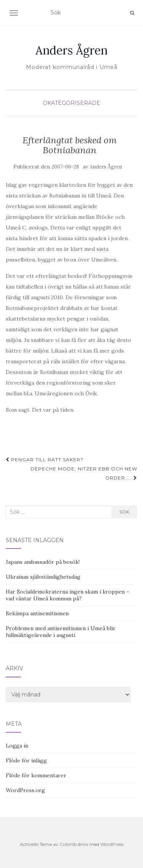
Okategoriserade (71, 103)
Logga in (17, 746)
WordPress (112, 844)
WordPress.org (25, 790)
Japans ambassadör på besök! (43, 562)
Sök (124, 512)
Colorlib (68, 844)
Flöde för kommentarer (36, 775)
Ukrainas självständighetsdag (43, 577)
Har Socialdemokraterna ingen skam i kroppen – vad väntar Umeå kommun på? (67, 595)
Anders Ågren (71, 50)
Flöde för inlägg (26, 761)
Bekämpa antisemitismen (37, 613)
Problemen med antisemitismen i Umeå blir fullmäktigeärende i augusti (61, 632)
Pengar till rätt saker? (45, 460)
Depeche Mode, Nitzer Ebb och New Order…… (84, 473)
